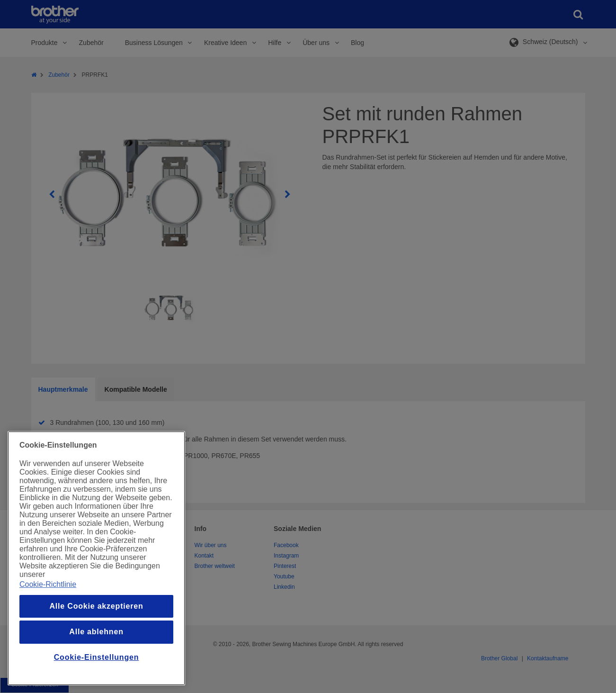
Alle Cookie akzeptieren (96, 606)
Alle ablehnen (96, 632)
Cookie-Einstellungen (97, 657)
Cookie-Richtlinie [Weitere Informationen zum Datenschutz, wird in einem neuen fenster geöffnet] (48, 584)
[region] (96, 558)
